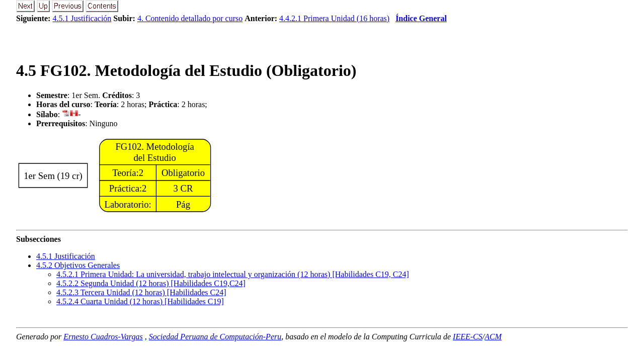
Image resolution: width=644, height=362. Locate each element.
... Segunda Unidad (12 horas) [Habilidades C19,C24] (151, 283)
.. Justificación (66, 256)
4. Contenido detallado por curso (190, 18)
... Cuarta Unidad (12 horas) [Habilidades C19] (140, 301)
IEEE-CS (468, 337)
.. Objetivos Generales (78, 265)
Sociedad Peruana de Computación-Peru (215, 337)
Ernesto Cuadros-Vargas (103, 337)
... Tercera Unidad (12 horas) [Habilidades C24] (141, 292)
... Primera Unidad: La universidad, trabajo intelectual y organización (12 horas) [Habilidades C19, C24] (233, 274)
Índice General (421, 18)
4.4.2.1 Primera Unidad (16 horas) (334, 18)
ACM (493, 337)
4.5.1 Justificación (82, 18)
